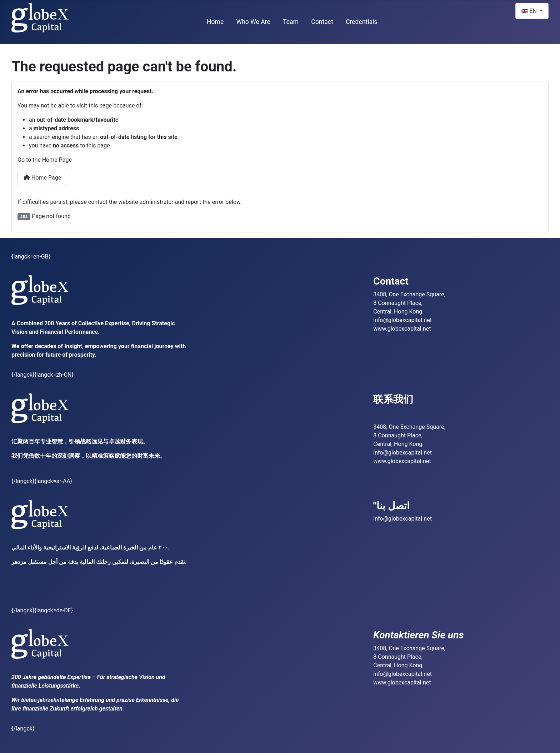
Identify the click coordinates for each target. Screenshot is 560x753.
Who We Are (253, 22)
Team (291, 22)
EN (530, 11)
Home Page (42, 178)
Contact (322, 22)
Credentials (362, 22)
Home (215, 22)
